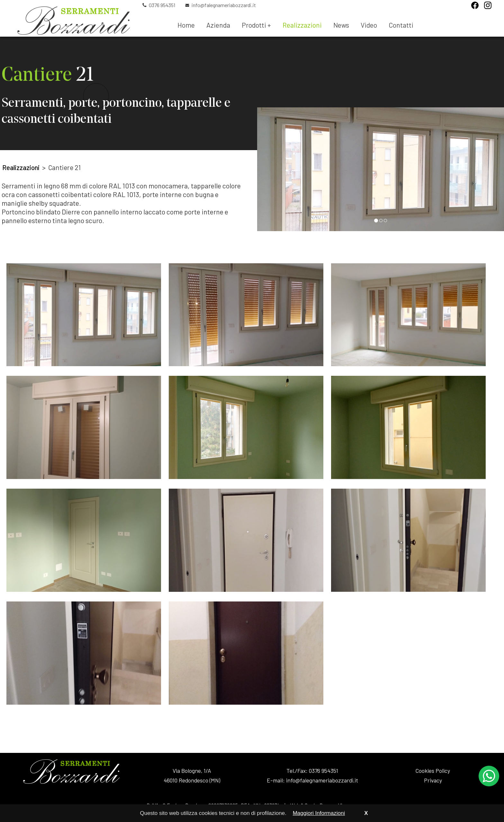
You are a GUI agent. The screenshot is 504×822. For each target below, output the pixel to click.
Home (186, 25)
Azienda (218, 25)
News (341, 25)
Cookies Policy (433, 771)
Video (369, 25)
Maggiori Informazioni (319, 813)
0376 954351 (162, 5)
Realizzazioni (302, 25)
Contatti (401, 25)
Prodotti (256, 25)
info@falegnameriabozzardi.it (224, 5)
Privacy (433, 780)
